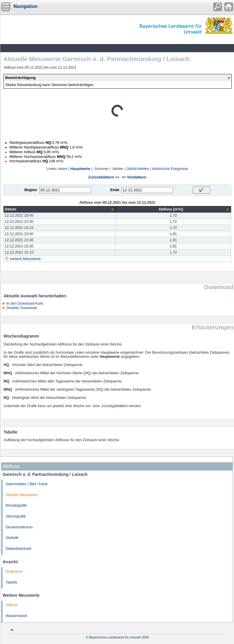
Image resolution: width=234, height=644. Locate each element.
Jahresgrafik (16, 516)
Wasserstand (16, 616)
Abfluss (12, 605)
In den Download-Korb (25, 304)
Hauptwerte (80, 169)
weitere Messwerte (25, 259)
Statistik (12, 538)
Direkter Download (22, 308)
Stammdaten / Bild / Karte (27, 484)
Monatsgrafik (16, 505)
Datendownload (18, 549)
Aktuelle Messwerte (22, 495)
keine (63, 169)
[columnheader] (60, 209)
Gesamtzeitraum (19, 527)
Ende (115, 190)
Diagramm (14, 571)
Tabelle (11, 582)
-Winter (118, 169)
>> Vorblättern (134, 177)
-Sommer (101, 169)
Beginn (31, 190)
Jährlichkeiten (138, 169)
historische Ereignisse (170, 169)
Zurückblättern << (104, 177)
